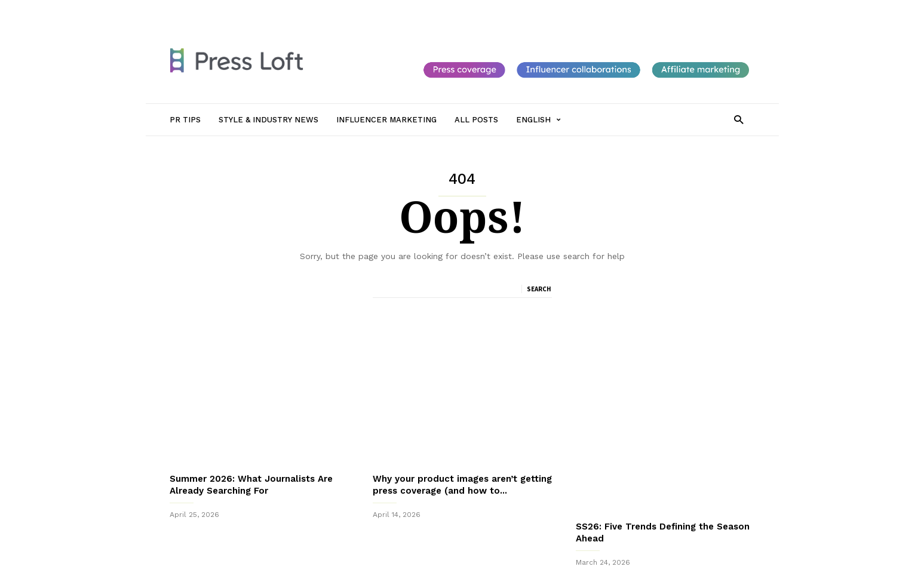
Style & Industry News (305, 10)
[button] (739, 119)
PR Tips (240, 10)
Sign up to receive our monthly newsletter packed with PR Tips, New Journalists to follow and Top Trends (462, 551)
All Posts (458, 10)
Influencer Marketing (393, 10)
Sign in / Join (192, 10)
